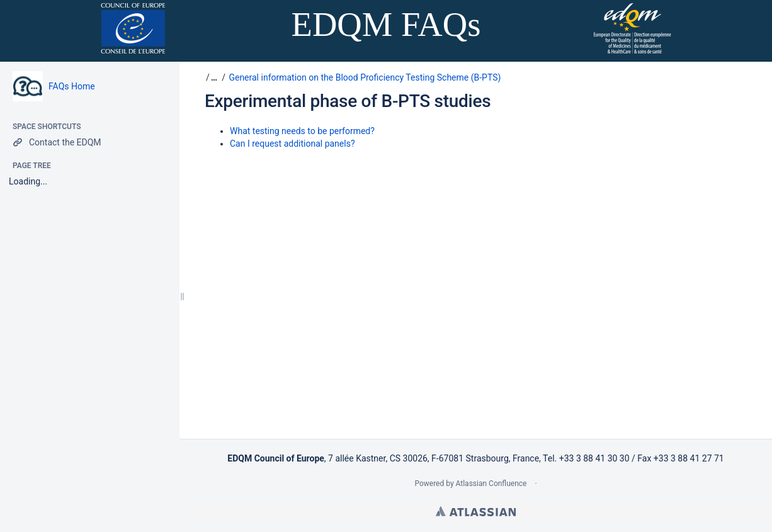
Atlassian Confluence (491, 484)
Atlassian (476, 511)
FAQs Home (72, 86)
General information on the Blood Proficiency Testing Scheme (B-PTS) (365, 77)
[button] (213, 77)
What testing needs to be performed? (302, 131)
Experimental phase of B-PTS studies (348, 101)
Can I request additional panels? (292, 144)
